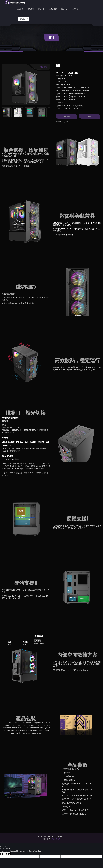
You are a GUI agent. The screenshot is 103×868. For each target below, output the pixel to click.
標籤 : (58, 122)
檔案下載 (64, 9)
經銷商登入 (76, 9)
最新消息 (31, 9)
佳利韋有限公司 (55, 839)
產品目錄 (20, 9)
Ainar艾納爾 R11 (65, 122)
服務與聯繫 (53, 9)
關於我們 (41, 9)
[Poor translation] (7, 854)
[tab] (7, 112)
